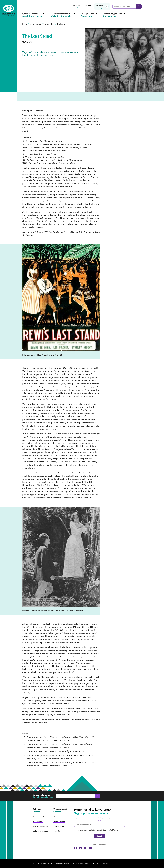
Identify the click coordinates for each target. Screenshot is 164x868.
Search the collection (41, 817)
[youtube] (91, 848)
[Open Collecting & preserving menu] (63, 17)
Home (25, 24)
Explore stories (35, 24)
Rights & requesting (40, 831)
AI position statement (101, 863)
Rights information (62, 863)
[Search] (139, 6)
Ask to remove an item (81, 863)
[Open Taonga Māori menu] (89, 17)
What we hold (38, 821)
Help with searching (40, 826)
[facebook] (75, 848)
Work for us (58, 831)
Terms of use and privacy (42, 863)
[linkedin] (81, 848)
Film (53, 24)
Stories (46, 24)
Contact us (57, 817)
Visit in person (59, 826)
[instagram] (86, 848)
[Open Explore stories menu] (114, 17)
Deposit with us (59, 821)
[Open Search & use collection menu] (34, 17)
